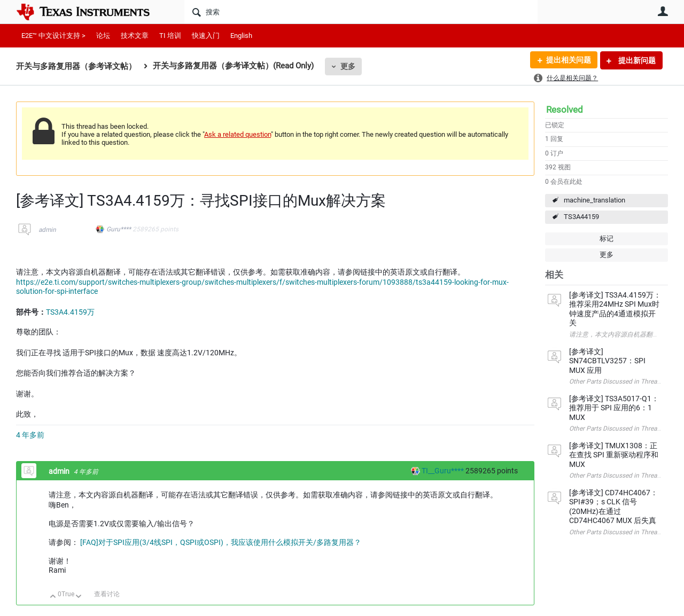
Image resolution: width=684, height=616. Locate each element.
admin (47, 230)
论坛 (103, 36)
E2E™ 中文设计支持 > (53, 36)
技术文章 (135, 36)
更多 (348, 66)
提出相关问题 (568, 60)
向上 (53, 597)
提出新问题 (636, 60)
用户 (663, 11)
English (241, 36)
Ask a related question (238, 134)
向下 (79, 597)
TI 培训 (170, 36)
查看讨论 (107, 594)
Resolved (565, 110)
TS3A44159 (581, 217)
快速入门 (206, 36)
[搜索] (361, 12)
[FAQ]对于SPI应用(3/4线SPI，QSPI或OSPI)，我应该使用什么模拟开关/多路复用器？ (221, 542)
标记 (607, 239)
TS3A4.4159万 (70, 312)
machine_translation (594, 200)
